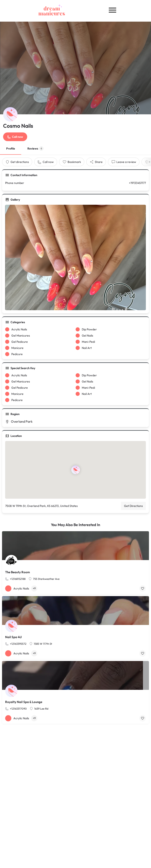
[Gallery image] (75, 257)
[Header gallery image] (75, 68)
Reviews (35, 149)
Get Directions (133, 506)
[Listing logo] (10, 114)
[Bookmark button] (143, 588)
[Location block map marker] (75, 470)
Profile (11, 149)
